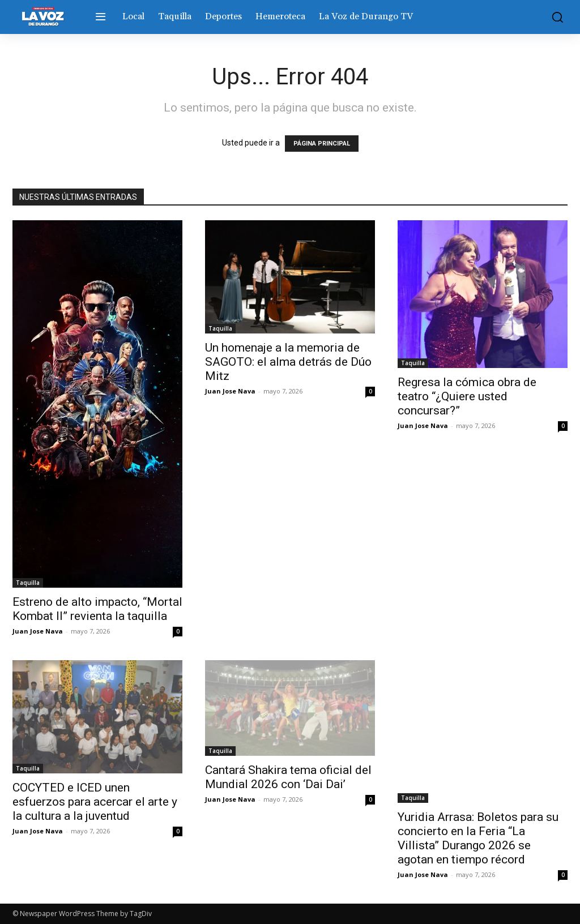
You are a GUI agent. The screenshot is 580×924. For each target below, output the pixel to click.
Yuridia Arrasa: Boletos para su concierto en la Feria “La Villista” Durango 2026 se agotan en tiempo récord (478, 838)
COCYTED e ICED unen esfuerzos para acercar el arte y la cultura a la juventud (95, 802)
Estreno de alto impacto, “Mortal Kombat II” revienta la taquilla (97, 609)
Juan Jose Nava (38, 631)
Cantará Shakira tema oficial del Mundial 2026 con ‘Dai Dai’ (288, 777)
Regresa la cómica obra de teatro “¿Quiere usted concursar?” (467, 396)
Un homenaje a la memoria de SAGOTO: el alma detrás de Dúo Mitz (288, 362)
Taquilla (28, 583)
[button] (555, 17)
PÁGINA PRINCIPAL (322, 144)
